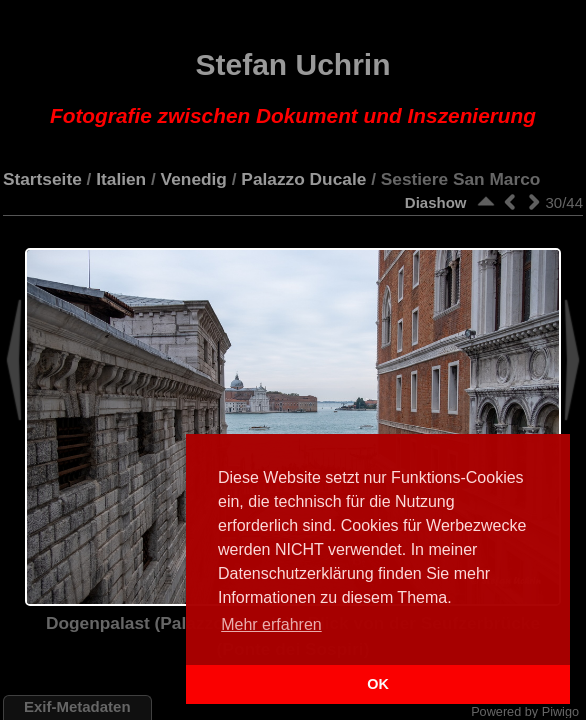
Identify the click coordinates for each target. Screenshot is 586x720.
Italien (121, 179)
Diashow (436, 202)
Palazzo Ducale (303, 179)
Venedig (194, 179)
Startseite (42, 179)
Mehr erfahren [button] (271, 624)
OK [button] (378, 684)
